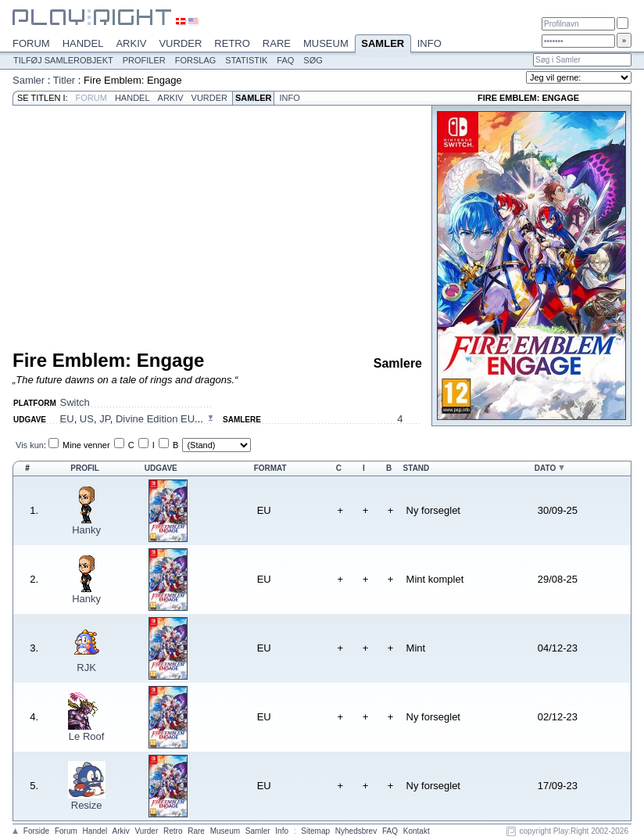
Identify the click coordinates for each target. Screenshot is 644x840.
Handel (83, 43)
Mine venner (86, 445)
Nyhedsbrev (356, 831)
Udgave (161, 468)
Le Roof (87, 736)
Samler (383, 45)
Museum (326, 43)
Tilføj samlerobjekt (63, 60)
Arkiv (131, 43)
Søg (313, 60)
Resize (87, 805)
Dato (545, 468)
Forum (31, 43)
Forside (36, 831)
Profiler (144, 60)
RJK (86, 668)
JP (105, 419)
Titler (64, 80)
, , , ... (132, 419)
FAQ (285, 60)
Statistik (246, 60)
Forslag (196, 60)
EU (67, 419)
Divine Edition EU (155, 419)
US (87, 419)
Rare (277, 43)
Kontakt (417, 831)
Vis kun (30, 445)
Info (429, 43)
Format (270, 468)
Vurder (180, 43)
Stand (417, 468)
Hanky (86, 530)
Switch (75, 402)
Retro (232, 43)
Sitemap (315, 831)
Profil (85, 468)
